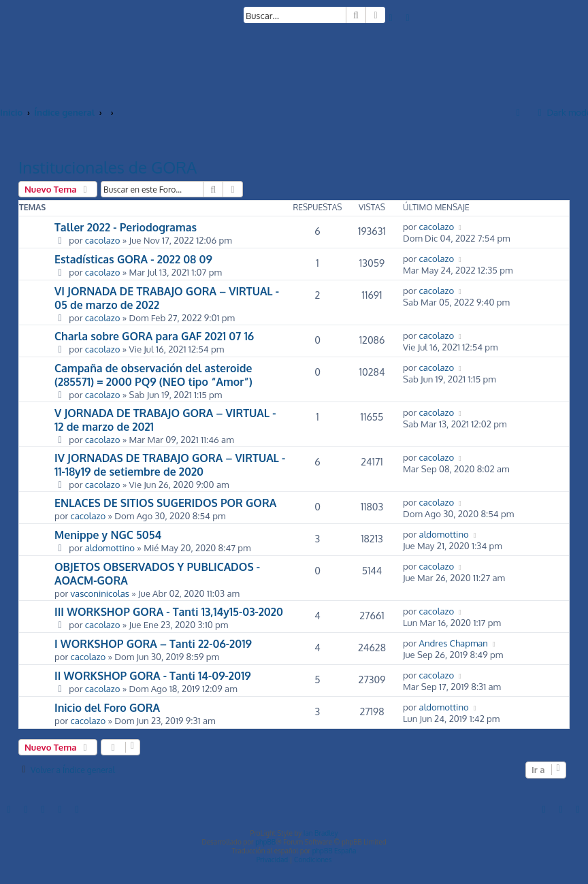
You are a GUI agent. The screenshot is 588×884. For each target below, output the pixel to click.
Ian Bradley (321, 833)
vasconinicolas (100, 593)
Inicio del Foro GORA (107, 708)
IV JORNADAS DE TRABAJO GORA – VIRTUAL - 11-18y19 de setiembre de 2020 (170, 465)
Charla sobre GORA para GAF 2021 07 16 (154, 336)
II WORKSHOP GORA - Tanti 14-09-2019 (153, 676)
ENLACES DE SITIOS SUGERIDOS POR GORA (165, 503)
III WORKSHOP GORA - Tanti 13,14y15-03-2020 (169, 612)
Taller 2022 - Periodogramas (126, 227)
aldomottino (110, 547)
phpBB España (334, 851)
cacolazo (103, 240)
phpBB (265, 842)
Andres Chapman (454, 643)
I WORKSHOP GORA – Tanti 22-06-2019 (153, 644)
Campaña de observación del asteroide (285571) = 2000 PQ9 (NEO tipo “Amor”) (153, 375)
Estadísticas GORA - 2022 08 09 (133, 259)
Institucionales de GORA (108, 167)
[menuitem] (391, 17)
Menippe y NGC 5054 (108, 535)
